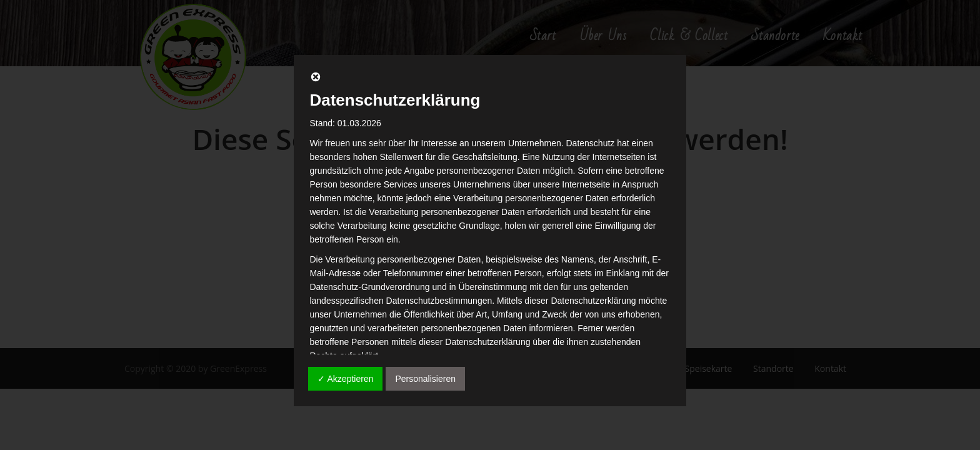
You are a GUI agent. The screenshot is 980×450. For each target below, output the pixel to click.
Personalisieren (425, 379)
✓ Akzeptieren (345, 379)
